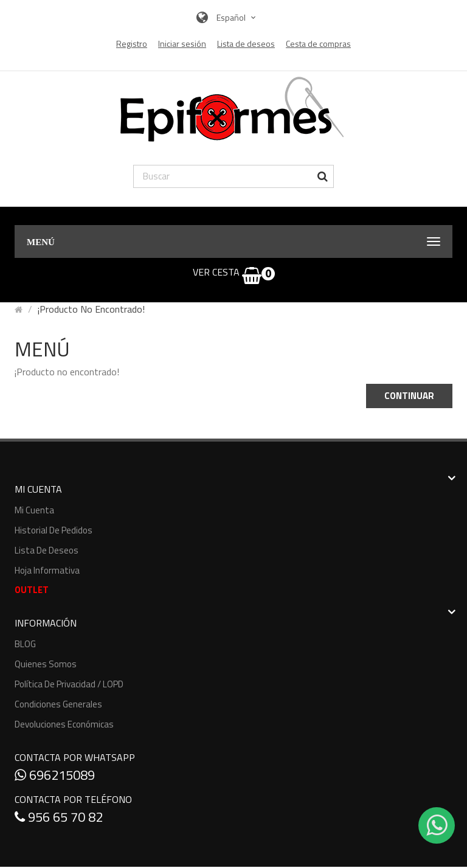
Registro (132, 44)
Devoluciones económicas (64, 724)
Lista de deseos (47, 550)
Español (237, 17)
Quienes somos (46, 664)
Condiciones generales (58, 704)
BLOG (25, 644)
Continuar (409, 396)
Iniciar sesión (182, 44)
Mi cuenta (34, 510)
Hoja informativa (47, 570)
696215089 (55, 775)
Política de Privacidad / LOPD (69, 684)
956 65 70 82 (59, 817)
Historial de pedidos (54, 530)
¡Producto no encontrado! (91, 309)
